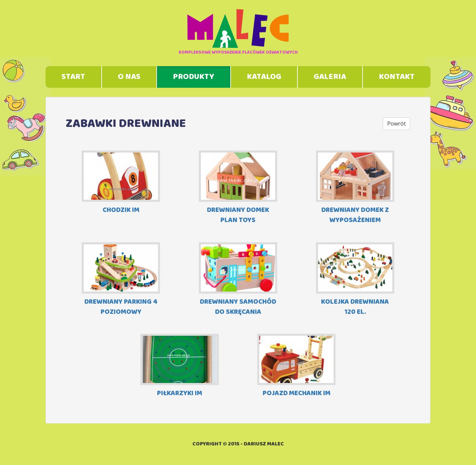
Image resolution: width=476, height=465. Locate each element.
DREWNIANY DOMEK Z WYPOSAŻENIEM (355, 188)
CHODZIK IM (121, 183)
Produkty (193, 77)
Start (73, 77)
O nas (129, 77)
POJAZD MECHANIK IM (296, 366)
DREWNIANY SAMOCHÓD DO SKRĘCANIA (238, 280)
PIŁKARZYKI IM (180, 366)
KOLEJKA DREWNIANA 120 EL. (355, 280)
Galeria (330, 77)
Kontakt (397, 77)
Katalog (264, 77)
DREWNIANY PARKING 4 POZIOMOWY (121, 280)
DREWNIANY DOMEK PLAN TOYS (238, 188)
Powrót (396, 124)
